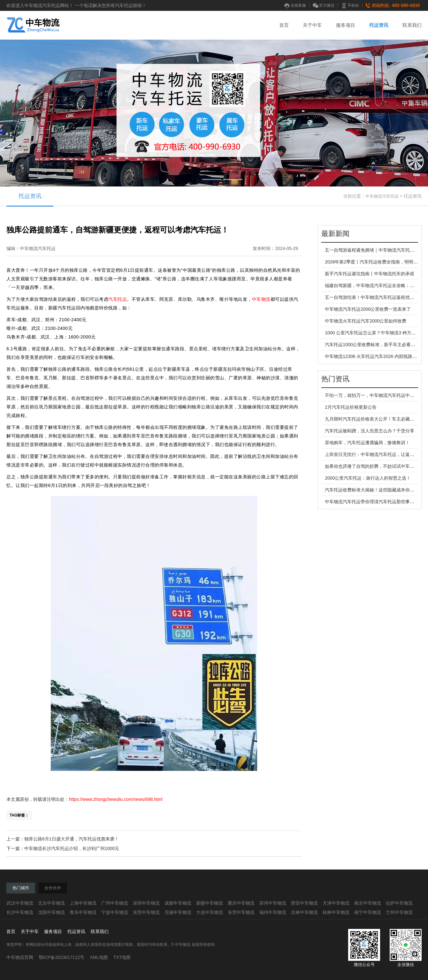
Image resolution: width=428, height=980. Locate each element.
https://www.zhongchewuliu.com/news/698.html (116, 799)
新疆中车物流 (210, 903)
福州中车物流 (273, 912)
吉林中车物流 (304, 912)
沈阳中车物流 (51, 912)
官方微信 (324, 5)
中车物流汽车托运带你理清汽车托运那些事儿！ (372, 502)
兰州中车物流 (399, 912)
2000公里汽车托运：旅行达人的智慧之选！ (368, 478)
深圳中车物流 (146, 903)
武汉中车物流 (20, 903)
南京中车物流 (368, 903)
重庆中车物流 (241, 903)
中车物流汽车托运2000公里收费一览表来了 (368, 309)
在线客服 (295, 5)
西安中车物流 (304, 903)
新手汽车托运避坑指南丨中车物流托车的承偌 (370, 274)
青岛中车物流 (83, 912)
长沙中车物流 (20, 912)
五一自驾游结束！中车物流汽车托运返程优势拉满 (374, 297)
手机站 (350, 5)
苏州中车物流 (273, 903)
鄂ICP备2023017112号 (61, 957)
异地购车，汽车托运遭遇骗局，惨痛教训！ (367, 443)
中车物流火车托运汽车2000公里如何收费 (366, 321)
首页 (284, 25)
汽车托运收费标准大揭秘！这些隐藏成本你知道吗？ (376, 490)
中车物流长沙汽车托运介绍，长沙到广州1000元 (72, 848)
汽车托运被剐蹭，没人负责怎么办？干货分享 (370, 431)
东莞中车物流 (146, 912)
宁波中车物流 (115, 912)
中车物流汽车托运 (382, 196)
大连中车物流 (210, 912)
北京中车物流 (51, 903)
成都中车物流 (178, 903)
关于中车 (312, 25)
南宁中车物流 (368, 912)
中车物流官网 (20, 957)
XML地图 (99, 957)
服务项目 (346, 25)
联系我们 (412, 25)
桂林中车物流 (336, 912)
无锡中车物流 (178, 912)
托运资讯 (379, 25)
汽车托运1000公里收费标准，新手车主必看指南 (372, 345)
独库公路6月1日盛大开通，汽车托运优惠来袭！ (72, 839)
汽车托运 (118, 299)
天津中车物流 (336, 903)
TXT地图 (122, 957)
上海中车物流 (83, 903)
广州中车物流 (115, 903)
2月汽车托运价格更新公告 (351, 407)
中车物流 (261, 299)
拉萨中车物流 (399, 903)
